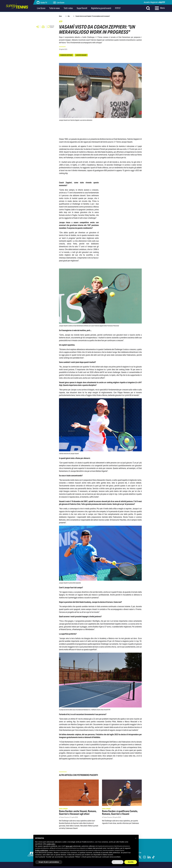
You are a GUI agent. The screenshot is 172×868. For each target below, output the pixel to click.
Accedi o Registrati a (154, 2)
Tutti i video (68, 8)
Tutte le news (55, 8)
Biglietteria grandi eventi (101, 8)
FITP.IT (118, 8)
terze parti (69, 846)
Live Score (59, 3)
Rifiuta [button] (118, 862)
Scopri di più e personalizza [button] (49, 862)
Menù (160, 8)
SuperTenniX (82, 8)
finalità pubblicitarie (42, 850)
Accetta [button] (131, 862)
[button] (136, 838)
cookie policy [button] (51, 844)
